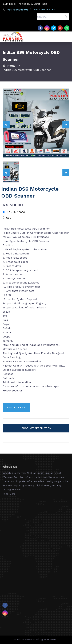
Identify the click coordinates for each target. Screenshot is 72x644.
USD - (8, 218)
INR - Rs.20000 (14, 212)
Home (11, 66)
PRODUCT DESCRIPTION (36, 428)
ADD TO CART (16, 408)
